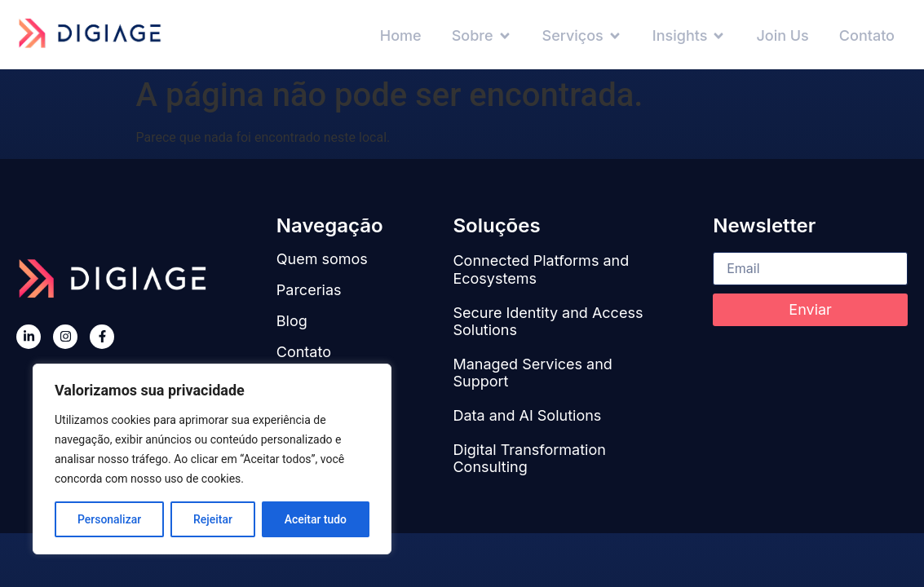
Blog (292, 321)
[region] (212, 459)
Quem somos (322, 259)
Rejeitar (213, 519)
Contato (304, 352)
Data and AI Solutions (527, 415)
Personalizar (109, 519)
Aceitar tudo (316, 519)
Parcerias (309, 290)
